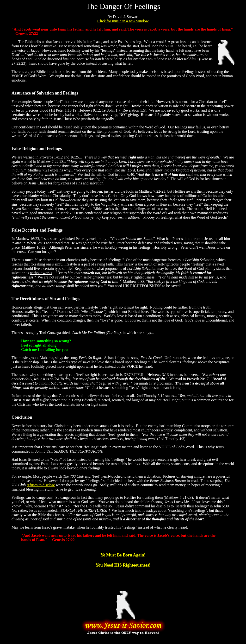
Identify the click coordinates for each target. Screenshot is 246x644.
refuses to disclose (41, 485)
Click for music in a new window (123, 21)
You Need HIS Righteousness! (123, 565)
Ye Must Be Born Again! (123, 555)
